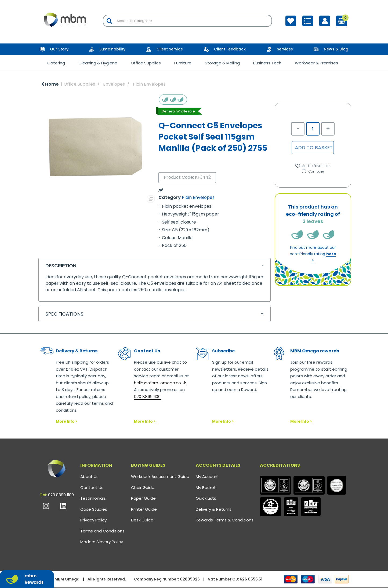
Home (50, 84)
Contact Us (92, 487)
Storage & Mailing (222, 63)
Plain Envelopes (149, 84)
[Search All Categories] (187, 21)
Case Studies (94, 509)
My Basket (206, 487)
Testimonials (93, 498)
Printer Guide (144, 509)
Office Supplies (146, 63)
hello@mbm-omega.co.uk (160, 383)
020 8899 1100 (61, 495)
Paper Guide (143, 498)
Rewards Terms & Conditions (225, 520)
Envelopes (114, 84)
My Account (207, 476)
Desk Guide (142, 520)
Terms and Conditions (102, 531)
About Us (89, 476)
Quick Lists (206, 498)
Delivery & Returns (214, 509)
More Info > (67, 421)
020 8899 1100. (148, 397)
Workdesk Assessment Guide (160, 476)
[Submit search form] (109, 21)
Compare (313, 171)
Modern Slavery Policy (102, 542)
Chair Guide (143, 487)
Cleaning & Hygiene (98, 63)
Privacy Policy (93, 520)
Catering (56, 63)
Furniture (183, 63)
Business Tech (267, 63)
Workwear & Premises (316, 63)
